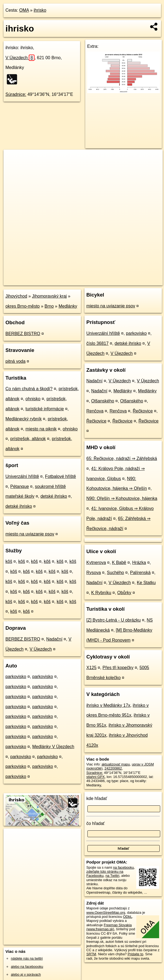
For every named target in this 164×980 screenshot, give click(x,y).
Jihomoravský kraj (49, 296)
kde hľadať (97, 798)
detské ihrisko (54, 496)
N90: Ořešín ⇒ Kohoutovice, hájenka (122, 498)
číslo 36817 (97, 343)
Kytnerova (96, 563)
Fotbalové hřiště (61, 476)
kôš (9, 561)
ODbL (127, 917)
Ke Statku (146, 583)
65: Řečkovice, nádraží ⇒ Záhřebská (122, 459)
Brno (49, 306)
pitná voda (15, 361)
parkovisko (16, 677)
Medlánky (68, 306)
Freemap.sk (98, 281)
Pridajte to (135, 954)
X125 (91, 668)
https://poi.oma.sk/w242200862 (139, 281)
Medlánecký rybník (23, 419)
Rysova (94, 573)
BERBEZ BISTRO (23, 334)
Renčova (95, 411)
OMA (24, 10)
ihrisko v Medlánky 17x (108, 705)
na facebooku (123, 867)
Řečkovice (143, 411)
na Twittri (112, 876)
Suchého (116, 573)
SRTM (91, 954)
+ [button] (13, 159)
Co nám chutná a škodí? (29, 389)
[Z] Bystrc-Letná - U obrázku (113, 620)
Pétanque (20, 486)
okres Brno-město (23, 306)
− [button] (13, 167)
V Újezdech (20, 58)
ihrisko (40, 10)
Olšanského (103, 401)
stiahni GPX (96, 777)
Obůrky (124, 593)
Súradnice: (16, 94)
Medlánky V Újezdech (53, 747)
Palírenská (140, 573)
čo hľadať (96, 823)
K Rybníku (101, 593)
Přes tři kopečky (118, 668)
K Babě (119, 563)
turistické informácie (45, 409)
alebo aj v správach (26, 974)
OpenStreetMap (70, 281)
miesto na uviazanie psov (30, 534)
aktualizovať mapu (116, 764)
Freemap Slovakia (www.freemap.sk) (109, 927)
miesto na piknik (41, 429)
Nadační (54, 639)
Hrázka (139, 563)
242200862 (113, 768)
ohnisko (33, 399)
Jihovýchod (16, 296)
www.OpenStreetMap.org (106, 913)
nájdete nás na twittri (27, 958)
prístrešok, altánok (28, 439)
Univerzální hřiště (22, 476)
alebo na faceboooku (27, 967)
